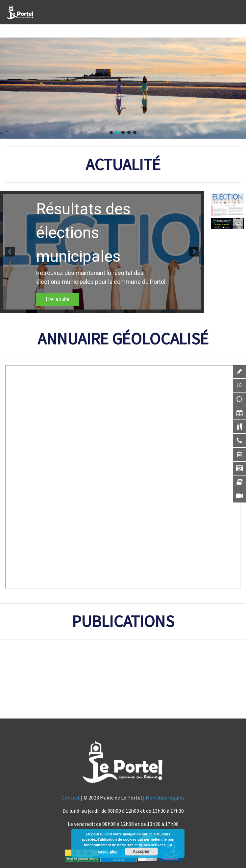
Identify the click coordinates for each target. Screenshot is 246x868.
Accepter (141, 852)
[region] (123, 88)
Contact (71, 798)
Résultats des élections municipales (83, 233)
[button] (111, 132)
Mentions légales (165, 798)
